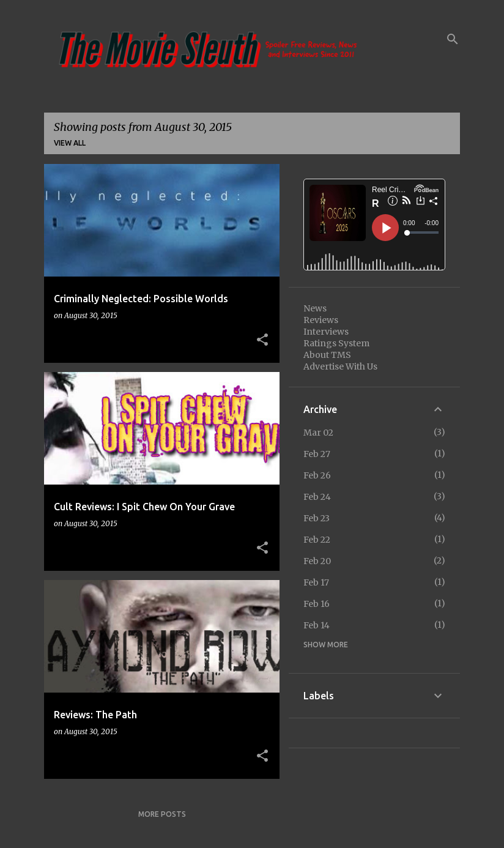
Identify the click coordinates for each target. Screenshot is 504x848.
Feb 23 (317, 518)
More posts (162, 814)
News (315, 308)
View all (70, 143)
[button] (262, 340)
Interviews (326, 332)
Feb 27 (317, 454)
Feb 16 (317, 604)
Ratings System (336, 343)
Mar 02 (318, 433)
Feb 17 (316, 582)
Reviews (321, 320)
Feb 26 (317, 475)
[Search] (453, 39)
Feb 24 (317, 497)
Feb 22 (317, 540)
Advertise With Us (340, 366)
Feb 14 (317, 625)
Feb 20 (317, 561)
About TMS (327, 355)
